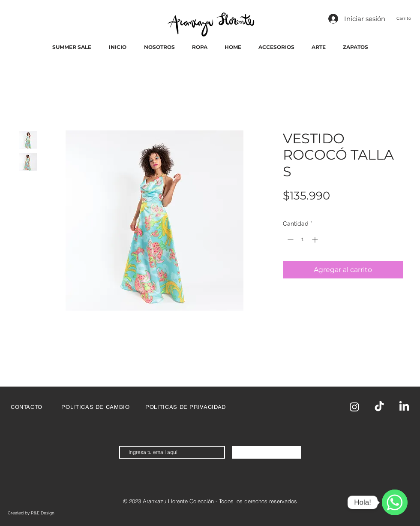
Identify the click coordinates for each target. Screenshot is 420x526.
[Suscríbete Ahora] (267, 452)
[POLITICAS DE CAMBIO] (96, 407)
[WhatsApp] (395, 502)
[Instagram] (354, 407)
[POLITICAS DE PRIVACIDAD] (186, 407)
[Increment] (316, 240)
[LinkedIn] (404, 407)
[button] (408, 18)
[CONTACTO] (27, 407)
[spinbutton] (303, 240)
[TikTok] (379, 407)
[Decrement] (289, 240)
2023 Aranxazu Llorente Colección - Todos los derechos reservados (213, 501)
